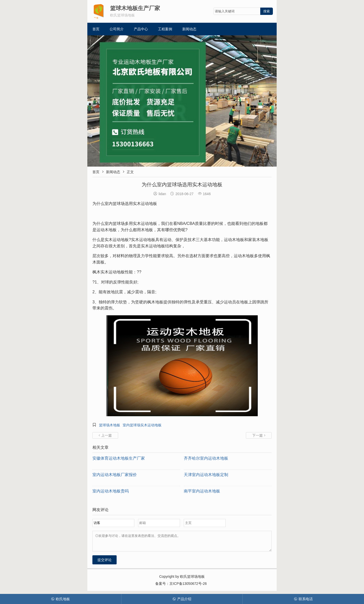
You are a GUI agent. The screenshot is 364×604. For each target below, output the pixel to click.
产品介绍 (182, 599)
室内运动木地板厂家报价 (115, 475)
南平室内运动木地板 (202, 491)
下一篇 (259, 435)
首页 (96, 29)
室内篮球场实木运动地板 (142, 425)
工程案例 (165, 29)
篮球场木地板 (110, 425)
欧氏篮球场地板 (192, 580)
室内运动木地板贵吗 (111, 491)
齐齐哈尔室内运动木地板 (206, 458)
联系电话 (303, 599)
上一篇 (105, 435)
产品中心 (141, 29)
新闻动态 (189, 29)
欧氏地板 (60, 599)
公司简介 (117, 29)
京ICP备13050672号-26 (188, 587)
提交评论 (105, 563)
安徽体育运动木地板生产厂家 (119, 458)
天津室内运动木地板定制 (206, 475)
